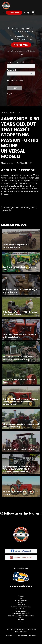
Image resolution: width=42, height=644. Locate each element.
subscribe (14, 13)
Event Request (21, 611)
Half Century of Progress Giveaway (21, 615)
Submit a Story (21, 609)
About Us (21, 602)
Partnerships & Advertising (21, 607)
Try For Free (21, 45)
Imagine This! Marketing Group (25, 636)
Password (11, 70)
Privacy (21, 620)
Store (21, 598)
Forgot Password (12, 94)
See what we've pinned (21, 558)
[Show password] (31, 73)
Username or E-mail (16, 62)
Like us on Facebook (21, 551)
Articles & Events (21, 600)
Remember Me (15, 81)
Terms (21, 622)
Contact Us (21, 605)
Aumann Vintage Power (21, 613)
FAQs (21, 618)
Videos (21, 596)
